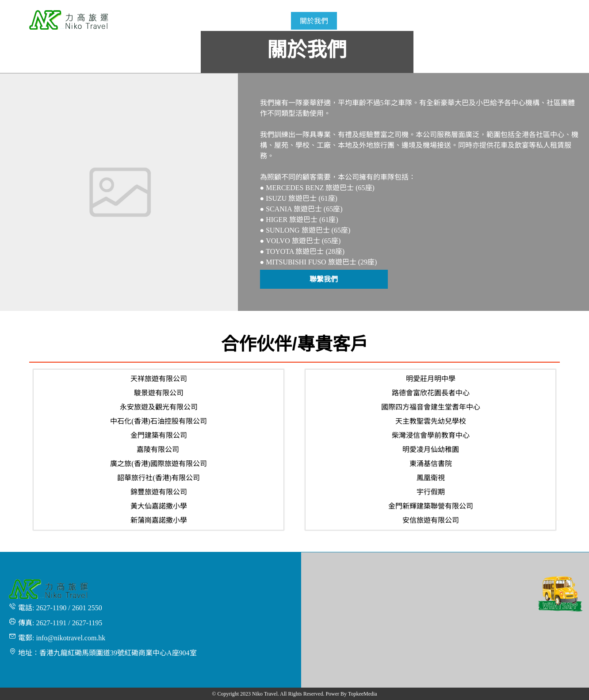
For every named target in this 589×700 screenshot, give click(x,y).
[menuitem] (275, 21)
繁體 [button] (549, 5)
